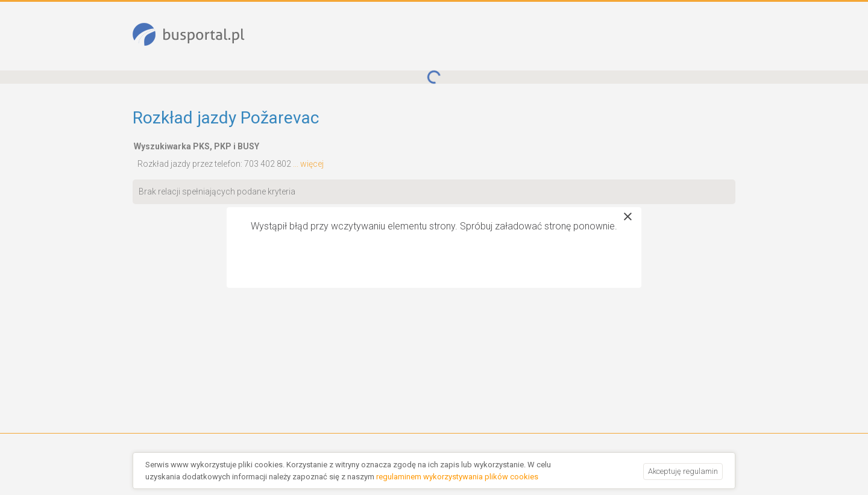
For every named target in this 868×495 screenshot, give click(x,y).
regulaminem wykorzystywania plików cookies (457, 477)
